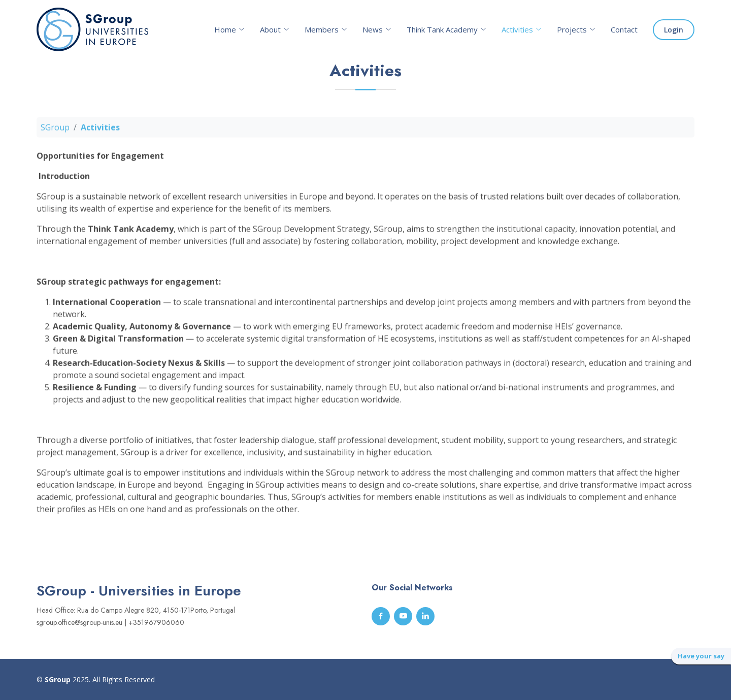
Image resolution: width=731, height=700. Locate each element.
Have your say (701, 656)
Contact (624, 29)
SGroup (55, 131)
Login (674, 30)
